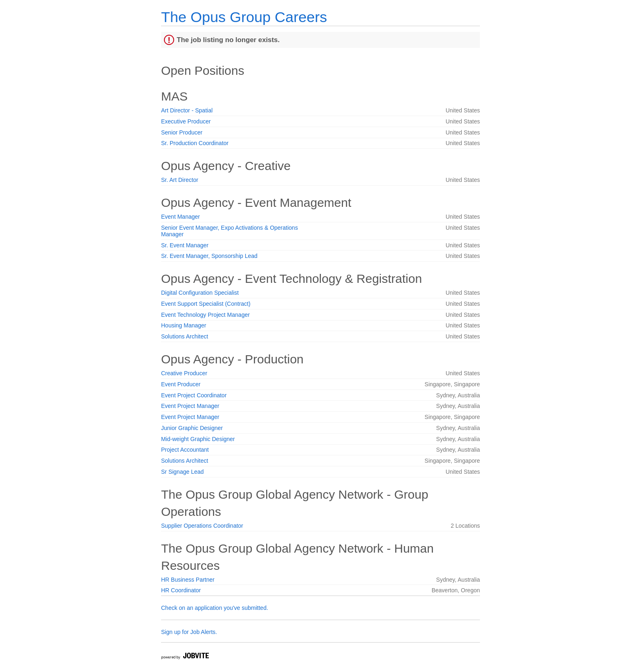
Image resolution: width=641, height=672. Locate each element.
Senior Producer (182, 132)
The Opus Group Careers (244, 17)
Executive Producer (186, 121)
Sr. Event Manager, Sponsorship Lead (209, 256)
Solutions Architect (185, 336)
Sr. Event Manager (185, 245)
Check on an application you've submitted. (215, 608)
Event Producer (181, 384)
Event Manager (180, 217)
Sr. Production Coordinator (195, 143)
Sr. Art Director (180, 180)
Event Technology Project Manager (205, 315)
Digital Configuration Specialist (200, 293)
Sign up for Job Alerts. (189, 632)
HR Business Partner (188, 580)
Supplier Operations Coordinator (202, 526)
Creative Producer (184, 373)
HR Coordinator (181, 590)
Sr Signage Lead (182, 472)
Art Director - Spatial (187, 110)
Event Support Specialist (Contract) (206, 304)
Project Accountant (185, 450)
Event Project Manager (190, 406)
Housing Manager (184, 325)
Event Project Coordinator (194, 395)
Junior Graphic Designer (192, 428)
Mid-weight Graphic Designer (198, 439)
